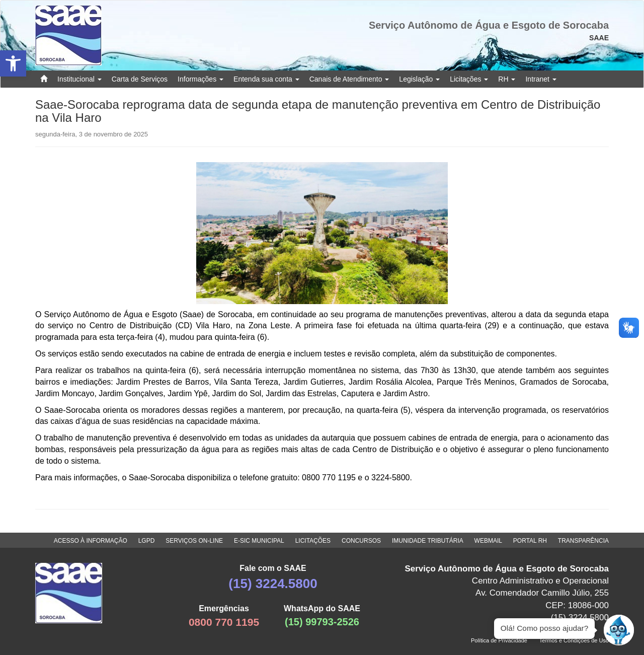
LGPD (147, 541)
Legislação (419, 79)
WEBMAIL (488, 541)
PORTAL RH (530, 541)
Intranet (541, 79)
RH (507, 79)
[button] (13, 63)
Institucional (79, 79)
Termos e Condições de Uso (574, 640)
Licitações (469, 79)
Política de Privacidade (499, 640)
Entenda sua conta (266, 79)
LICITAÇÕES (313, 541)
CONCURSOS (361, 541)
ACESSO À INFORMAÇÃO (91, 541)
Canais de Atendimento (349, 79)
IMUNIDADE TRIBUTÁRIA (428, 541)
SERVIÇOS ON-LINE (194, 541)
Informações (200, 79)
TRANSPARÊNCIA (583, 541)
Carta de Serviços (140, 79)
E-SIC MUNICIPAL (259, 541)
